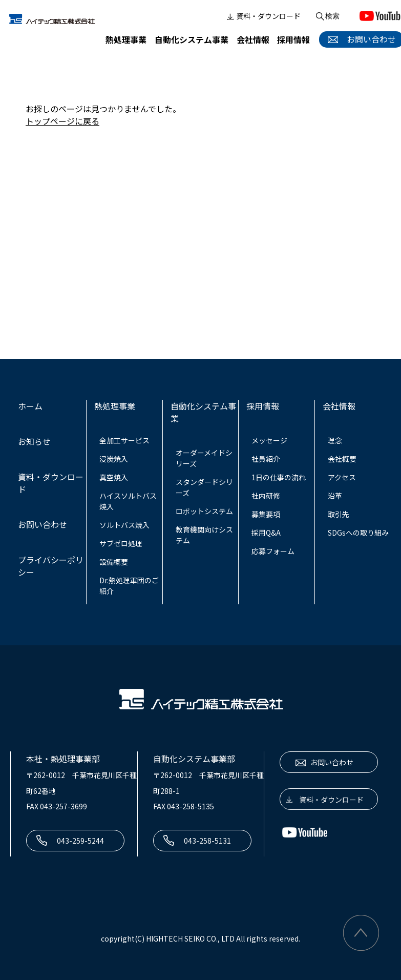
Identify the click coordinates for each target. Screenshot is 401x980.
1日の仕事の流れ (279, 477)
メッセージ (269, 440)
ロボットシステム (204, 511)
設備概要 (114, 562)
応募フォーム (273, 551)
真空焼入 (114, 477)
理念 (335, 440)
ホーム (30, 406)
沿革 (335, 496)
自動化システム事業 (192, 39)
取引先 (339, 514)
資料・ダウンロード (263, 16)
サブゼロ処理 (121, 543)
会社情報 (253, 39)
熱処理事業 (126, 39)
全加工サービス (124, 440)
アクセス (342, 477)
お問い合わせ (43, 524)
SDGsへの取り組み (358, 533)
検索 (327, 16)
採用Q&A (266, 533)
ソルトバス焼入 (124, 525)
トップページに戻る (62, 121)
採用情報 (293, 39)
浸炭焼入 (114, 459)
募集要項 (266, 514)
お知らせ (34, 441)
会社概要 (342, 459)
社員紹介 (266, 459)
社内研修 (266, 496)
